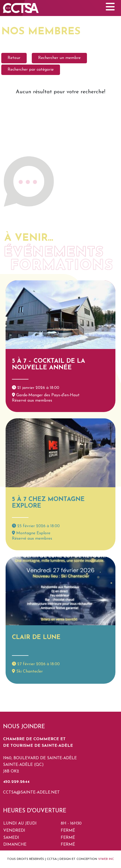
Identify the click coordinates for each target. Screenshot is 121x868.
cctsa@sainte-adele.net (31, 793)
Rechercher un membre (59, 58)
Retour (14, 58)
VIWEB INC (106, 859)
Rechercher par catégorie (31, 70)
